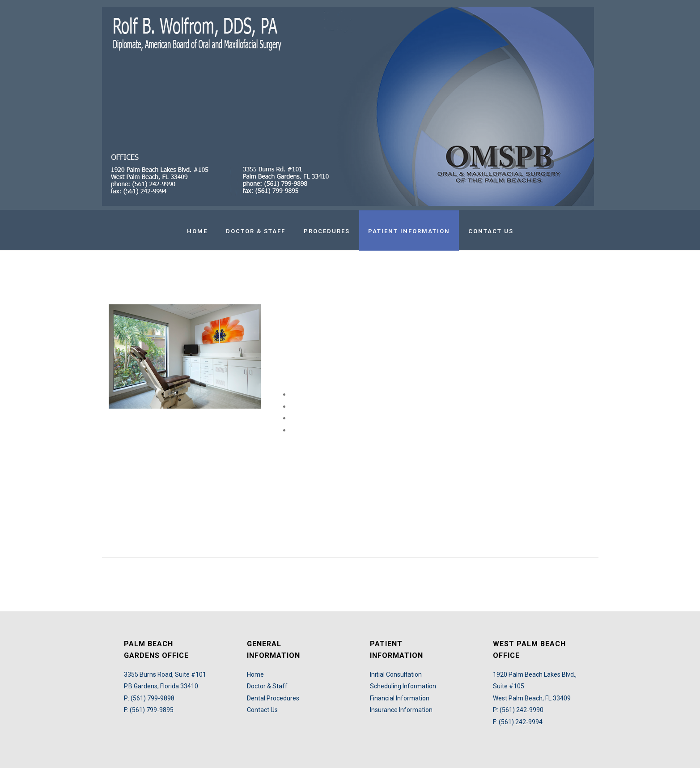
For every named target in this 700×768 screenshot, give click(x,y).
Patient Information (409, 231)
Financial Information (400, 698)
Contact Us (491, 231)
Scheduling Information (403, 686)
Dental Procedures (273, 698)
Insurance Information (401, 710)
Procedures (327, 231)
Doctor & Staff (256, 231)
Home (197, 231)
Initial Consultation (396, 674)
